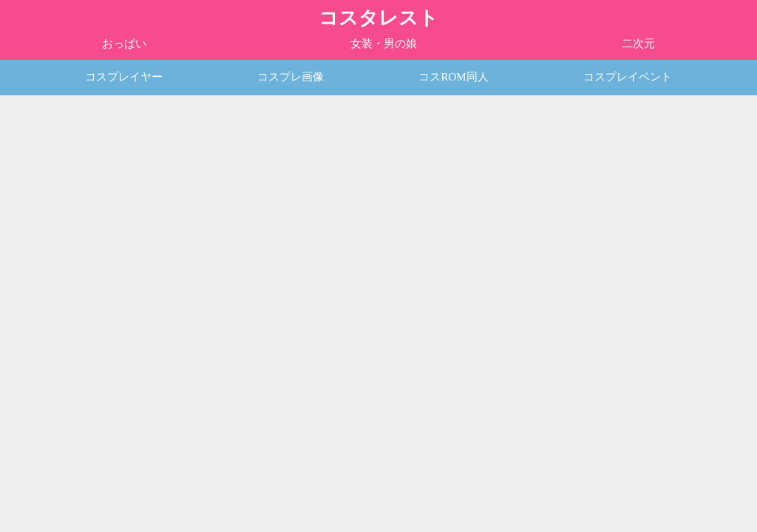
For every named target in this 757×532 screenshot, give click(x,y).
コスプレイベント (628, 77)
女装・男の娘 (384, 44)
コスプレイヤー (124, 77)
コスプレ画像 (291, 77)
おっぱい (124, 44)
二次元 (638, 44)
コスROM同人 (453, 77)
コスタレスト (378, 18)
